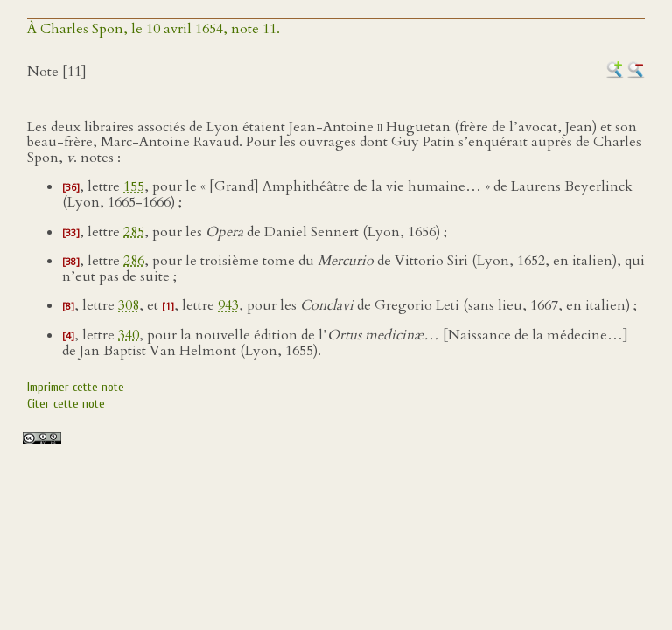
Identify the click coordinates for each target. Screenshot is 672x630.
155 (134, 186)
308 (129, 305)
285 (134, 232)
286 (134, 261)
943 (228, 305)
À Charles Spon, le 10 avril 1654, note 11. (154, 29)
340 (129, 335)
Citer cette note (66, 404)
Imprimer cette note (76, 387)
